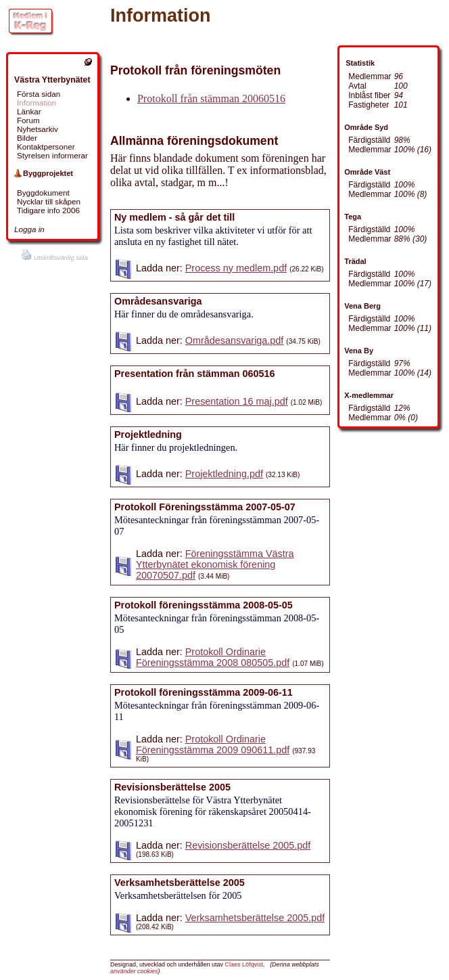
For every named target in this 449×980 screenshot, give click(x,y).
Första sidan (39, 94)
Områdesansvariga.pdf (235, 340)
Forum (28, 120)
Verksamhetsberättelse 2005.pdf (255, 918)
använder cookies (134, 971)
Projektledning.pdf (224, 474)
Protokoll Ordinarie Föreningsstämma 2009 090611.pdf (213, 744)
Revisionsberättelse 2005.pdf (248, 845)
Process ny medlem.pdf (236, 268)
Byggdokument (43, 193)
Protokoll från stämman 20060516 (211, 98)
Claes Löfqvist (244, 964)
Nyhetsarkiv (38, 129)
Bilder (27, 138)
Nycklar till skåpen (49, 201)
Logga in (29, 229)
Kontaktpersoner (46, 147)
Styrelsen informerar (52, 155)
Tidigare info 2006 (48, 210)
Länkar (29, 111)
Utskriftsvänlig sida (54, 258)
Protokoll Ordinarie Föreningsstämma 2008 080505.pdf (213, 657)
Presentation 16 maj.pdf (237, 401)
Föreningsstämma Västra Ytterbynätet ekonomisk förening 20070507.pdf (215, 564)
